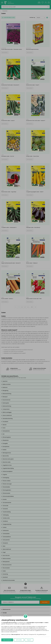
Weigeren (29, 640)
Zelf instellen (19, 640)
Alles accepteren (7, 640)
